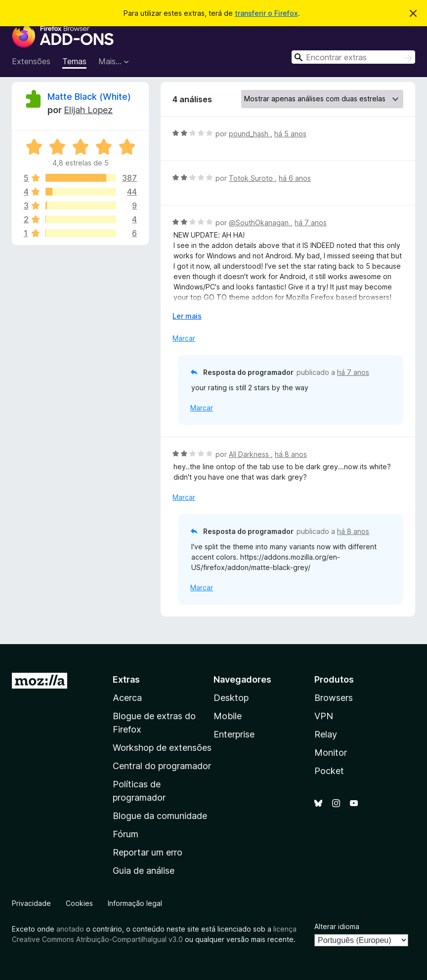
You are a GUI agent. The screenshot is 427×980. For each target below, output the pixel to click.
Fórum (126, 834)
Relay (326, 734)
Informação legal (135, 903)
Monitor (331, 753)
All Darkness (250, 454)
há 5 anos (290, 134)
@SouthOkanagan (260, 223)
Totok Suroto (252, 178)
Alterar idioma (337, 926)
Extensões (31, 61)
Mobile (228, 716)
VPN (324, 716)
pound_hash (250, 134)
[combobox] (353, 57)
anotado (70, 929)
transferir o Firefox (266, 13)
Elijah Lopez (88, 110)
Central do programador (162, 766)
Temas (74, 61)
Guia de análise (144, 871)
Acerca (127, 698)
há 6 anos (295, 178)
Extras (126, 679)
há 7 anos (311, 223)
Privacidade (31, 903)
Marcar (184, 338)
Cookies (79, 903)
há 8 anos (291, 454)
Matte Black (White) (89, 97)
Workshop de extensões (162, 748)
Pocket (329, 771)
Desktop (231, 698)
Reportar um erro (148, 852)
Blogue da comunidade (160, 816)
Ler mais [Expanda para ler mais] (187, 316)
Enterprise (234, 734)
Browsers (334, 698)
